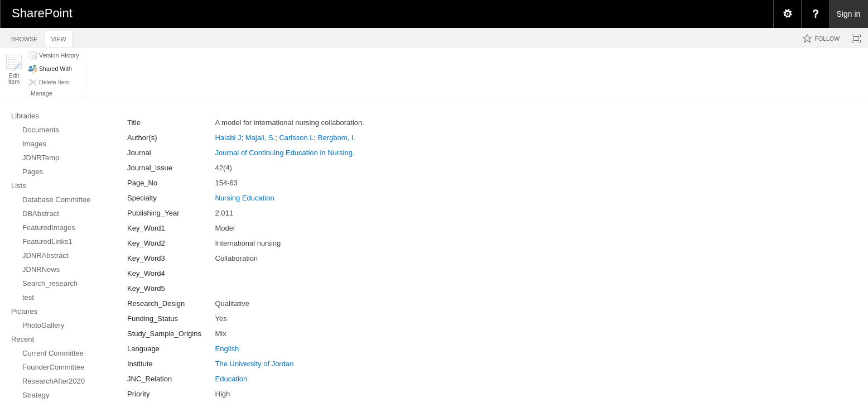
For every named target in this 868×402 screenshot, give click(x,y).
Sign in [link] (849, 14)
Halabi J (228, 138)
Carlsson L (296, 138)
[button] (14, 70)
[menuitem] (787, 14)
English (227, 349)
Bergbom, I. (337, 138)
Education (232, 379)
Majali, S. (260, 138)
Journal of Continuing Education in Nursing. (285, 153)
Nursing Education (245, 198)
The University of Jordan (255, 364)
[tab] (24, 37)
